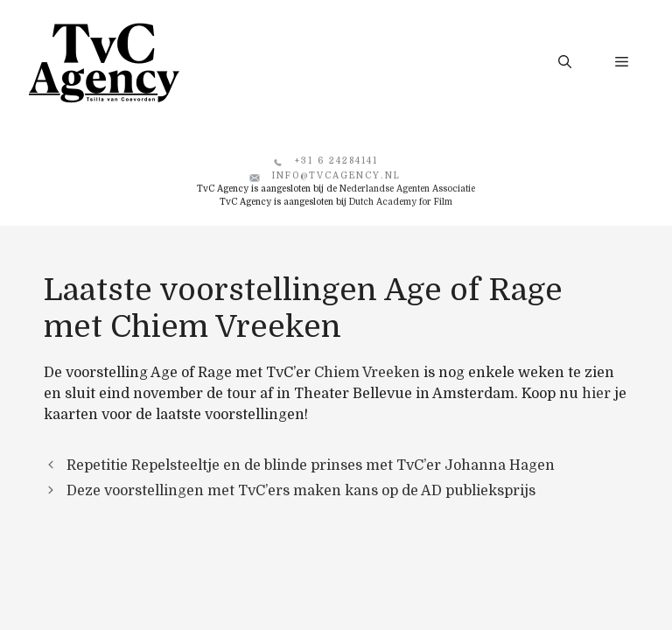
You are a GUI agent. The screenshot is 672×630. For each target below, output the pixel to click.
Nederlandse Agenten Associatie (407, 189)
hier (596, 394)
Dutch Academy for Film (401, 202)
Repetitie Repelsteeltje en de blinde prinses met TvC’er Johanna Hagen (311, 465)
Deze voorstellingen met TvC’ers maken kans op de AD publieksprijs (301, 491)
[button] (565, 62)
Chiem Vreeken (367, 373)
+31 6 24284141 (336, 161)
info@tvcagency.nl (336, 175)
